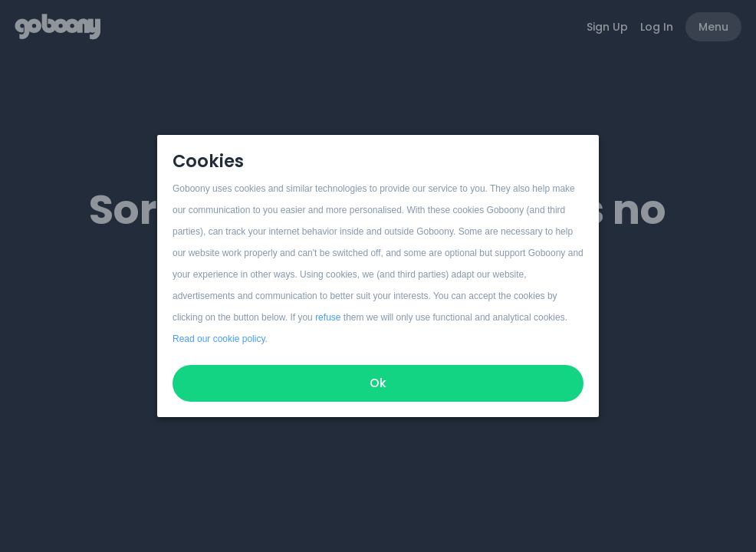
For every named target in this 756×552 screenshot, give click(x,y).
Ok (378, 383)
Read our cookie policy (219, 339)
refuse (328, 317)
